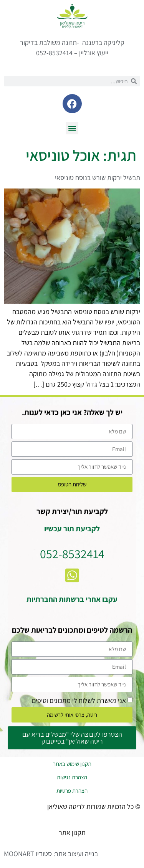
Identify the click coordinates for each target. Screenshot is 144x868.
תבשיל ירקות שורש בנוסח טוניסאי (98, 178)
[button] (72, 128)
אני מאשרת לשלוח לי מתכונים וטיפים (79, 700)
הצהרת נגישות (72, 777)
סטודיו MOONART (28, 854)
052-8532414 (72, 554)
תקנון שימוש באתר (72, 764)
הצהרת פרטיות (72, 791)
